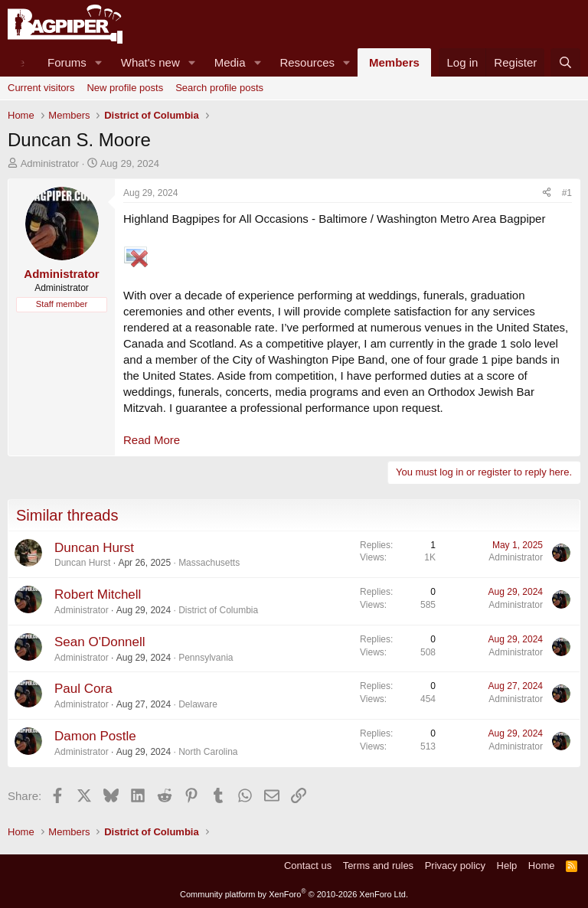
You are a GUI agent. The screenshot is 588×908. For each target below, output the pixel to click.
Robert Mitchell (98, 594)
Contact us (308, 866)
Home (542, 866)
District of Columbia (218, 610)
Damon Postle (95, 736)
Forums (67, 62)
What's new (150, 62)
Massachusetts (209, 563)
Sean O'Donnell (100, 642)
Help (507, 866)
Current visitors (41, 88)
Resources (307, 62)
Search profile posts (219, 88)
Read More (152, 440)
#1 (567, 193)
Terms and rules (378, 866)
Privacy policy (455, 866)
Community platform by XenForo (294, 894)
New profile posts (125, 88)
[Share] (547, 193)
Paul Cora (83, 689)
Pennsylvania (206, 658)
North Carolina (208, 752)
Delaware (198, 704)
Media (230, 62)
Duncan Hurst (94, 548)
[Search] (565, 62)
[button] (99, 62)
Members (394, 62)
